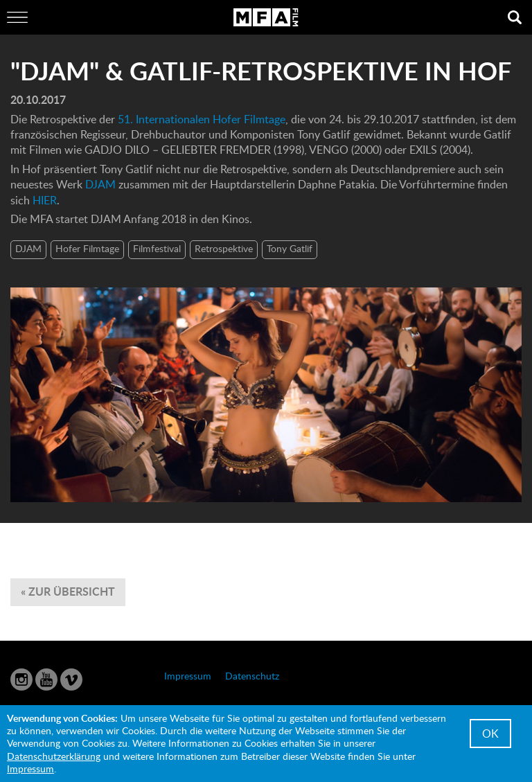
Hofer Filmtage (87, 248)
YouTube (46, 679)
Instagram (21, 679)
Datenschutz (252, 676)
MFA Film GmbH (266, 17)
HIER (45, 200)
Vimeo (71, 679)
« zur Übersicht (68, 591)
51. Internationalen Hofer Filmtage (202, 119)
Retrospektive (224, 248)
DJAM (100, 184)
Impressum (188, 676)
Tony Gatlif (290, 248)
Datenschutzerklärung (54, 756)
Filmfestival (157, 248)
